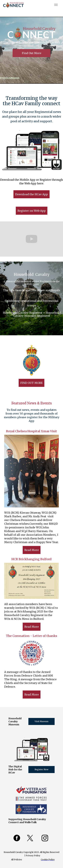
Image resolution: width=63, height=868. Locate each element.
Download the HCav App (32, 194)
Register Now (41, 769)
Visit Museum (41, 721)
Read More (32, 550)
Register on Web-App (32, 211)
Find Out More (32, 53)
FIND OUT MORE (32, 383)
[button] (55, 5)
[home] (14, 5)
